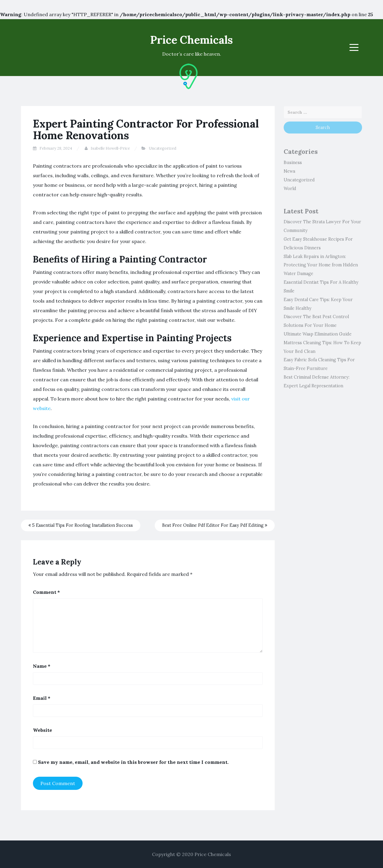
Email (42, 698)
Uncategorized (162, 148)
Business (293, 163)
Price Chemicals (191, 40)
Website (42, 730)
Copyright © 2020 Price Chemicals (191, 854)
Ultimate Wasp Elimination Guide (318, 334)
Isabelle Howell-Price (110, 148)
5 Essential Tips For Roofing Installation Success (81, 525)
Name (42, 666)
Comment (46, 592)
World (290, 189)
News (289, 171)
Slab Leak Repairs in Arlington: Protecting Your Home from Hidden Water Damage (321, 265)
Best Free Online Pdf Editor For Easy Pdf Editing (215, 525)
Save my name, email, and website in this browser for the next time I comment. (133, 762)
